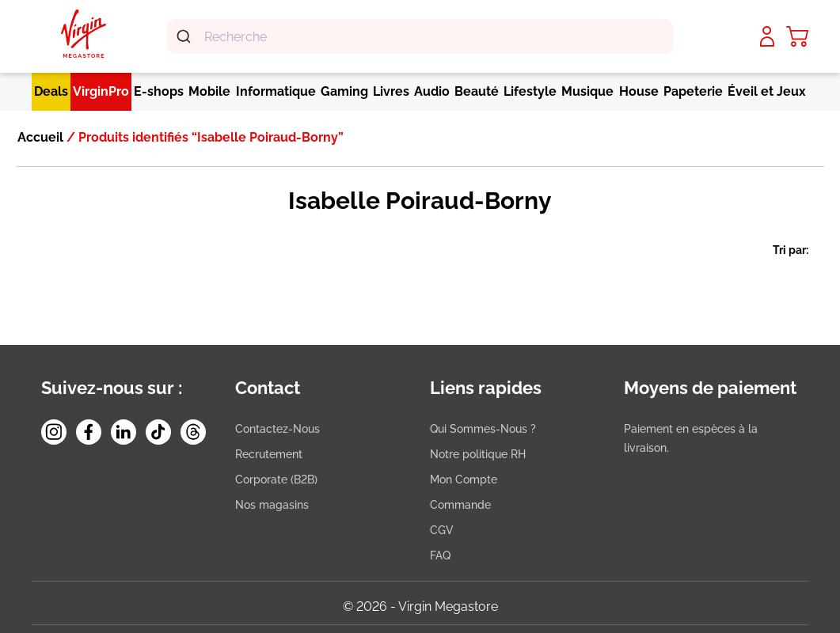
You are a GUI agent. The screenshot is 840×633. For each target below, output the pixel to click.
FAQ (440, 555)
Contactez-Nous (277, 429)
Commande (460, 505)
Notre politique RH (478, 454)
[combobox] (420, 36)
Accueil (40, 137)
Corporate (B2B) (276, 479)
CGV (442, 530)
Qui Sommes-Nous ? (483, 429)
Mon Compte (464, 479)
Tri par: (791, 250)
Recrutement (269, 454)
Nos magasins (272, 505)
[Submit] (186, 36)
